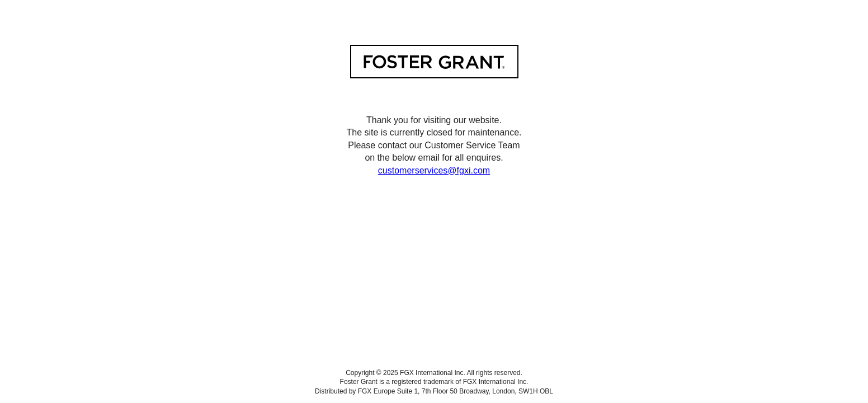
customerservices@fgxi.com (434, 170)
